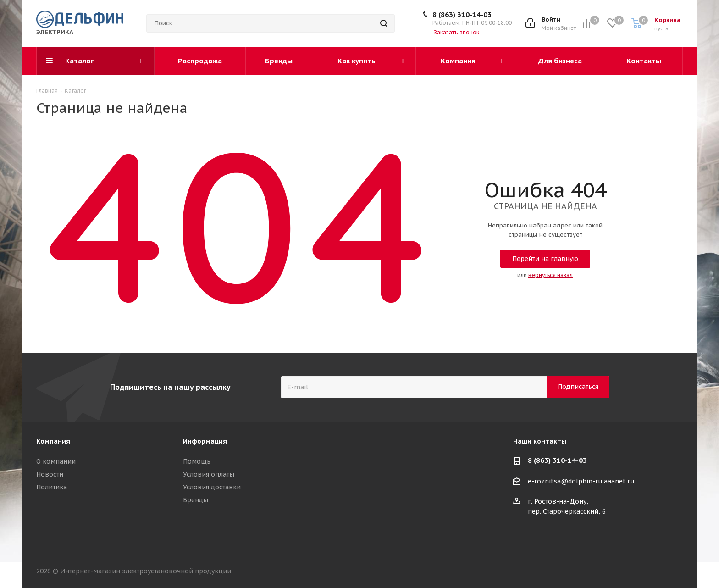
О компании (56, 461)
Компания (53, 441)
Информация (205, 441)
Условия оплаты (209, 474)
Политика (52, 487)
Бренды (196, 500)
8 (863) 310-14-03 (462, 14)
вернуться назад (551, 275)
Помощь (197, 461)
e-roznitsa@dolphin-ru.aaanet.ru (581, 481)
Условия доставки (212, 487)
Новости (50, 474)
